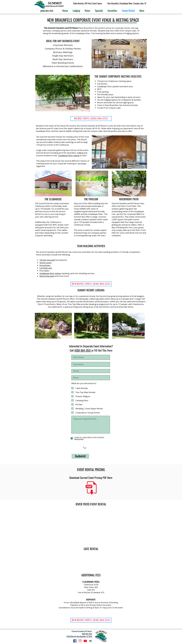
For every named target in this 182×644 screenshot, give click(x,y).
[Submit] (80, 456)
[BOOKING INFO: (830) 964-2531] (91, 284)
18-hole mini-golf (47, 260)
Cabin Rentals (78, 3)
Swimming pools (47, 276)
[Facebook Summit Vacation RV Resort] (75, 641)
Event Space (97, 3)
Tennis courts (45, 263)
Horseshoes (45, 265)
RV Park (88, 3)
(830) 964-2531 (83, 350)
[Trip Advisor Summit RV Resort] (90, 641)
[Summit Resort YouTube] (85, 641)
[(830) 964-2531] (47, 11)
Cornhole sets (46, 268)
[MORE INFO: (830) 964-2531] (91, 119)
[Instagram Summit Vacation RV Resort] (80, 641)
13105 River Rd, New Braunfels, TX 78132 (79, 636)
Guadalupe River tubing (69, 155)
